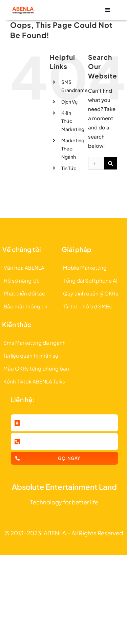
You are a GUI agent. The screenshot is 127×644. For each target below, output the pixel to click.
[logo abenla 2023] (23, 9)
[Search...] (96, 163)
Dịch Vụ (69, 102)
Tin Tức (69, 168)
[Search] (111, 163)
